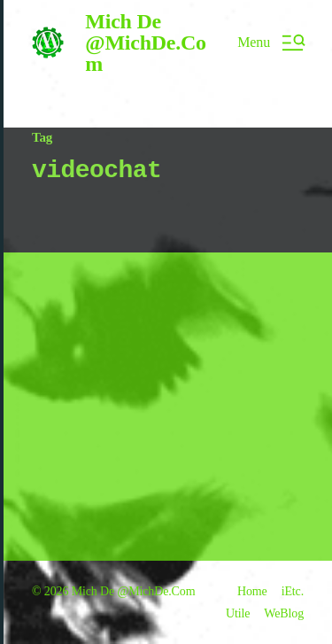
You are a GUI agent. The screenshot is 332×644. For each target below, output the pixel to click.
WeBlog (284, 613)
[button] (270, 43)
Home (252, 591)
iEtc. (293, 591)
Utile (238, 613)
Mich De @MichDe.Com (146, 43)
